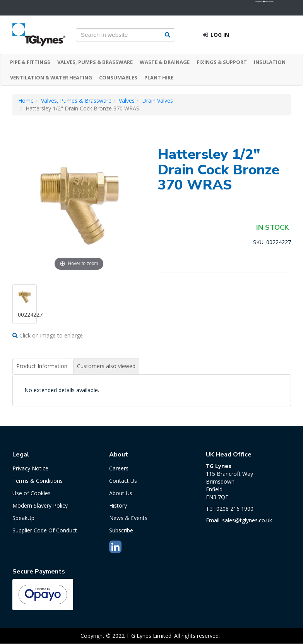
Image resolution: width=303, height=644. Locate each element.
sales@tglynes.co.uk (247, 520)
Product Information (42, 366)
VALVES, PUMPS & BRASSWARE (95, 62)
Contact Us (123, 481)
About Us (121, 493)
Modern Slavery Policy (40, 505)
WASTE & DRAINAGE (165, 62)
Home (26, 101)
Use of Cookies (32, 493)
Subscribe (121, 530)
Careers (119, 468)
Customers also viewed (106, 366)
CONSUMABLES (118, 77)
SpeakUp (23, 518)
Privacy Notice (30, 468)
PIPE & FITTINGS (30, 62)
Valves (127, 101)
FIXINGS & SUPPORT (222, 62)
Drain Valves (157, 101)
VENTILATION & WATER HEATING (51, 77)
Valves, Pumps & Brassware (76, 101)
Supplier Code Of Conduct (45, 530)
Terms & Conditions (38, 481)
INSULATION (270, 62)
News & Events (128, 518)
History (118, 505)
